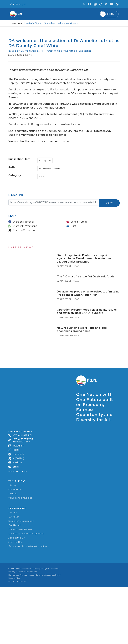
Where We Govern (68, 23)
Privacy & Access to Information (23, 629)
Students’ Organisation (21, 578)
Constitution (15, 547)
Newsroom (16, 23)
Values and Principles (20, 555)
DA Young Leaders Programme (26, 591)
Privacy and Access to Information (28, 603)
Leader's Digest (33, 23)
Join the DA (15, 599)
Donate (13, 570)
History (12, 542)
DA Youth (14, 574)
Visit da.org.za (18, 4)
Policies (13, 551)
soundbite (47, 70)
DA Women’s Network (21, 586)
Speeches (50, 23)
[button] (34, 222)
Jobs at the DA (17, 595)
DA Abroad (15, 582)
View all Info (18, 529)
